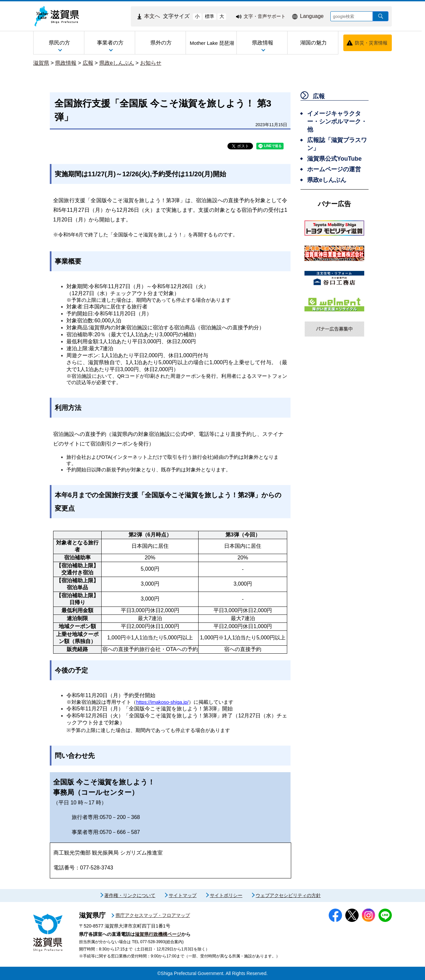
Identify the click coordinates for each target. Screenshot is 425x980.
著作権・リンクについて (130, 895)
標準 (210, 16)
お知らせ (151, 63)
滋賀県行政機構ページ (158, 934)
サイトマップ (183, 895)
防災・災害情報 (371, 43)
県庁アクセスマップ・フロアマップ (153, 915)
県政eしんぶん (117, 63)
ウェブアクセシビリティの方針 (288, 895)
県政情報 (66, 63)
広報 (88, 63)
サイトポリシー (226, 895)
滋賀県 (41, 63)
